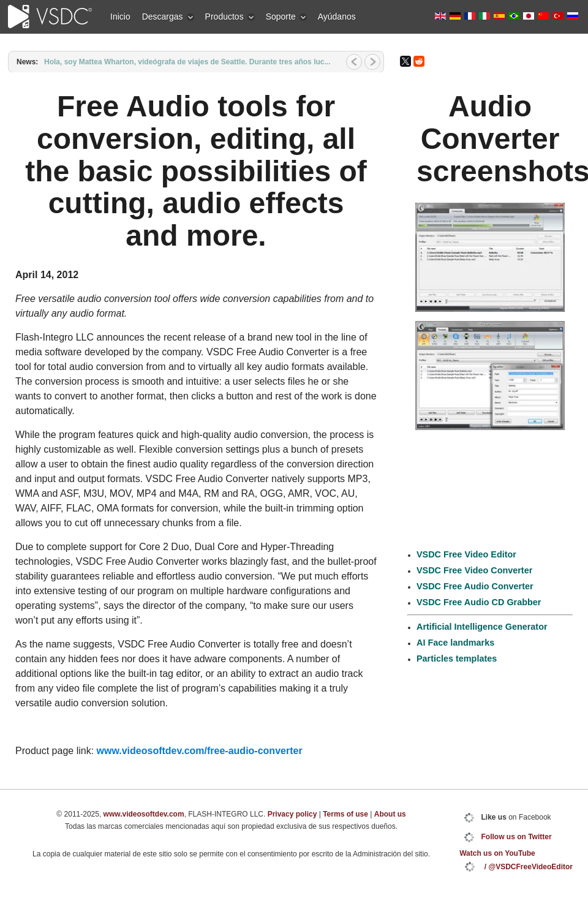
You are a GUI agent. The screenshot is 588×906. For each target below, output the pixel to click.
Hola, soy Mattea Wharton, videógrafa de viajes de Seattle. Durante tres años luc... (187, 62)
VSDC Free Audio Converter (475, 586)
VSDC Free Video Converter (474, 570)
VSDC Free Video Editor (466, 554)
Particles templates (457, 659)
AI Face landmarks (455, 643)
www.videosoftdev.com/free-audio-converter (200, 751)
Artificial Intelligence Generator (482, 627)
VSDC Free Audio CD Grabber (479, 602)
